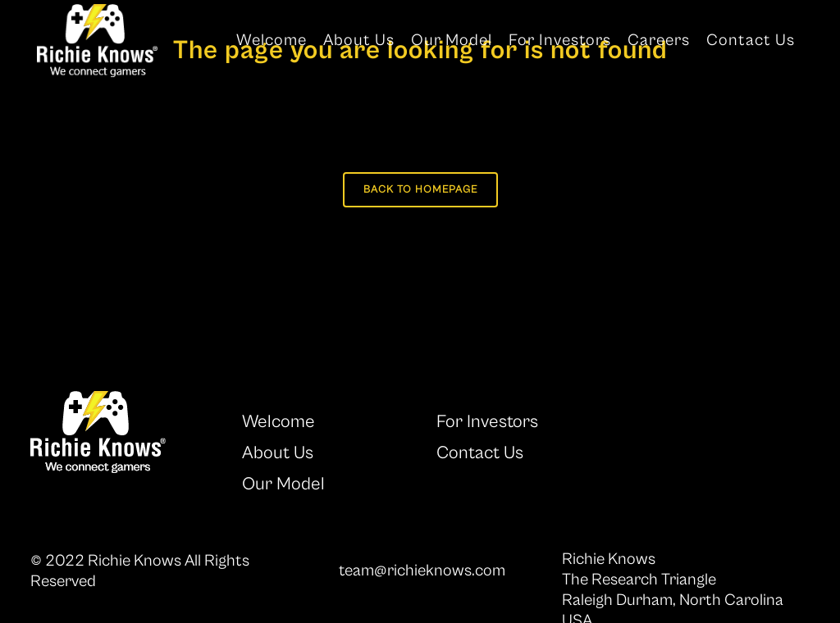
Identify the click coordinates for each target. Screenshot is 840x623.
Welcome (278, 422)
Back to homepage (420, 190)
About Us (278, 453)
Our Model (283, 484)
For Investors (487, 422)
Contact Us (480, 453)
